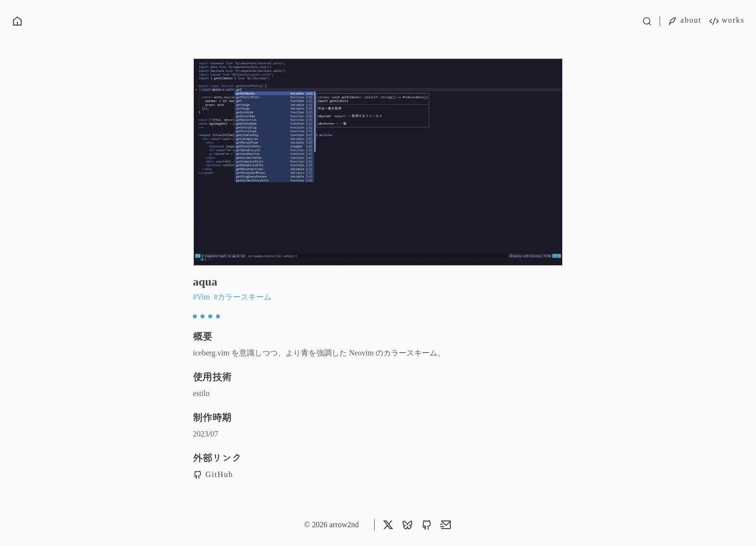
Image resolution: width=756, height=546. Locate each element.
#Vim (202, 297)
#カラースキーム (243, 297)
